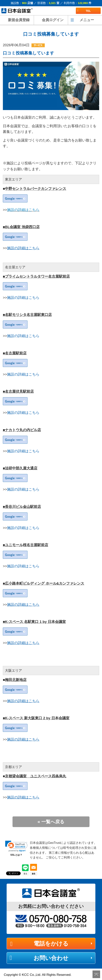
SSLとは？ (16, 855)
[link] (16, 846)
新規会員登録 (19, 20)
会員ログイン (53, 20)
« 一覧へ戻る (51, 822)
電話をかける (51, 944)
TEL (84, 11)
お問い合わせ (51, 958)
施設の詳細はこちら (23, 210)
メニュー (87, 20)
